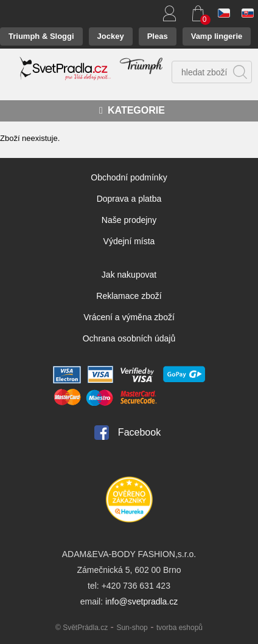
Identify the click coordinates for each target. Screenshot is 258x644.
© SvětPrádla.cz (82, 628)
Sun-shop (132, 628)
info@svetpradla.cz (141, 601)
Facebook (139, 432)
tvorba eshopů (180, 628)
